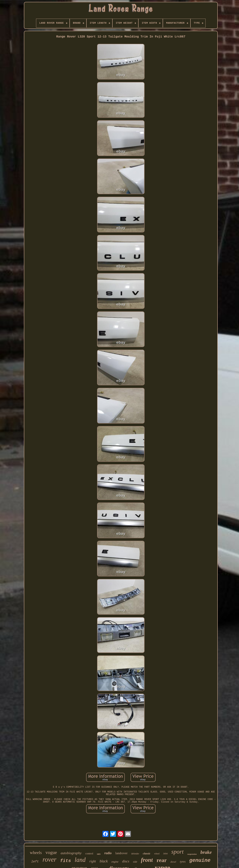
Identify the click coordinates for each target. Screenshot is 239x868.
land (80, 860)
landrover (121, 853)
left (35, 862)
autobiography (71, 853)
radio (108, 853)
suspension (192, 854)
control (89, 853)
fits (66, 861)
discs (126, 861)
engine (115, 862)
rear (162, 860)
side (135, 862)
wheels (36, 853)
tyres (183, 862)
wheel (157, 854)
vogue (51, 852)
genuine (200, 861)
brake (206, 852)
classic (147, 853)
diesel (173, 862)
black (104, 861)
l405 (99, 854)
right (93, 861)
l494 (165, 854)
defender (135, 854)
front (147, 860)
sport (178, 852)
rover (50, 860)
